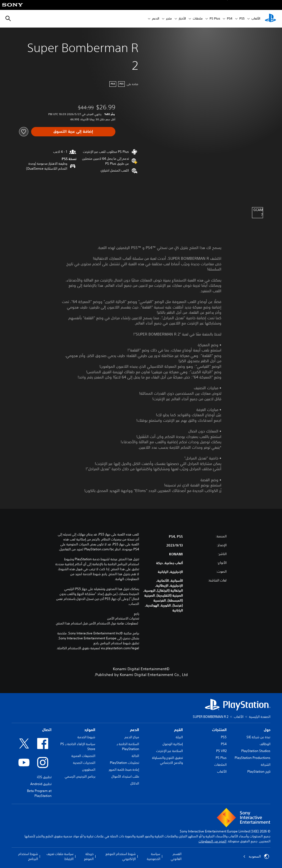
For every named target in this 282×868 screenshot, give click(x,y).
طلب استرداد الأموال (125, 776)
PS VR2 (221, 751)
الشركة (266, 765)
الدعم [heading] (135, 730)
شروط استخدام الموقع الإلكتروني (121, 856)
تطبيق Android (41, 784)
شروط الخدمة (86, 737)
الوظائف (265, 744)
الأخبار (182, 19)
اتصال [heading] (47, 730)
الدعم (156, 19)
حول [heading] (267, 730)
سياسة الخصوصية (154, 856)
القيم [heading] (178, 730)
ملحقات (198, 19)
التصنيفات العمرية (83, 756)
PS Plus (215, 19)
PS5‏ (242, 19)
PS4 (230, 19)
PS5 (224, 737)
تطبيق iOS (44, 777)
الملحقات (220, 765)
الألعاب (256, 19)
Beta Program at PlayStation (39, 793)
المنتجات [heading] (219, 730)
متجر (169, 19)
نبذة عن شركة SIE (258, 737)
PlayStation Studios (256, 751)
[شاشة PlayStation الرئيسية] (270, 19)
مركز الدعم (132, 737)
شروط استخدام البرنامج (28, 856)
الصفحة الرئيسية (260, 717)
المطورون (89, 770)
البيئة (179, 737)
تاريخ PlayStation (259, 771)
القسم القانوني (176, 856)
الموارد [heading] (90, 730)
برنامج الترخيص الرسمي (80, 776)
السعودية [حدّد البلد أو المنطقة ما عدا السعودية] (256, 856)
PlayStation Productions (253, 758)
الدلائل (135, 783)
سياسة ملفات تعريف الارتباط (60, 856)
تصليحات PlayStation (124, 763)
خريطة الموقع (89, 856)
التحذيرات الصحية (84, 763)
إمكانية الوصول (173, 744)
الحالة (135, 756)
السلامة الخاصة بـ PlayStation (128, 746)
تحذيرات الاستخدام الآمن (123, 618)
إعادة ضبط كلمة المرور (124, 770)
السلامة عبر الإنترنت (170, 751)
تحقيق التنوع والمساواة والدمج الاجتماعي (167, 760)
